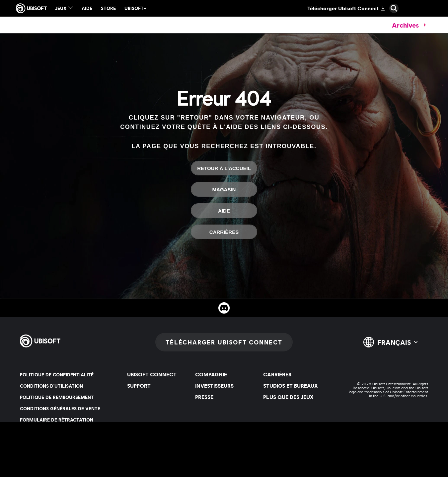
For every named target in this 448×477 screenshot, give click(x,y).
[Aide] (224, 211)
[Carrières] (224, 232)
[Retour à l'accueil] (224, 168)
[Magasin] (224, 189)
